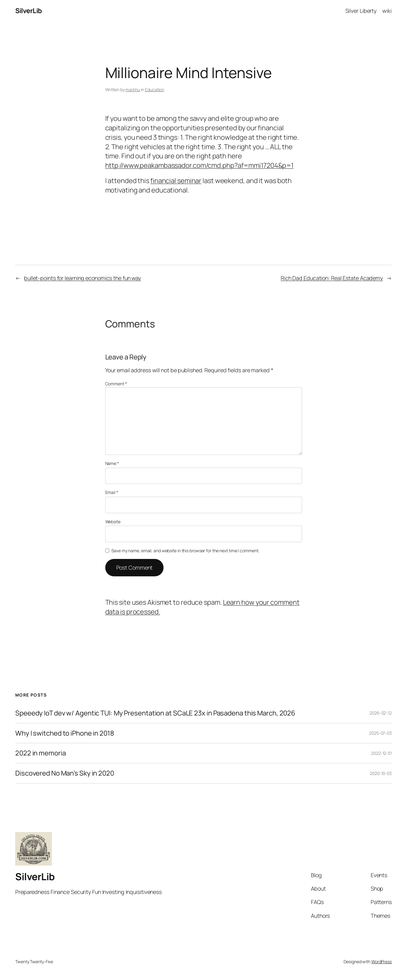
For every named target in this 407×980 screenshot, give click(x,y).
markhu (133, 90)
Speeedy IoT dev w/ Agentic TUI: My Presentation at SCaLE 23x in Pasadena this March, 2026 (155, 713)
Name (112, 463)
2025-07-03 (380, 733)
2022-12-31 (381, 753)
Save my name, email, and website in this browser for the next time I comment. (185, 551)
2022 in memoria (41, 753)
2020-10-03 (381, 773)
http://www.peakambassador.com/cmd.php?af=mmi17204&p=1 (200, 165)
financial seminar (176, 181)
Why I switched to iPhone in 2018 (65, 733)
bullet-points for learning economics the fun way (83, 278)
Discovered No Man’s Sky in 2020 (65, 773)
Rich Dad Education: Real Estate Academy (332, 278)
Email (112, 492)
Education (155, 90)
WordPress (382, 962)
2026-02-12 (381, 713)
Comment (116, 384)
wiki (387, 11)
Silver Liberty (361, 11)
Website (113, 522)
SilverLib (29, 11)
